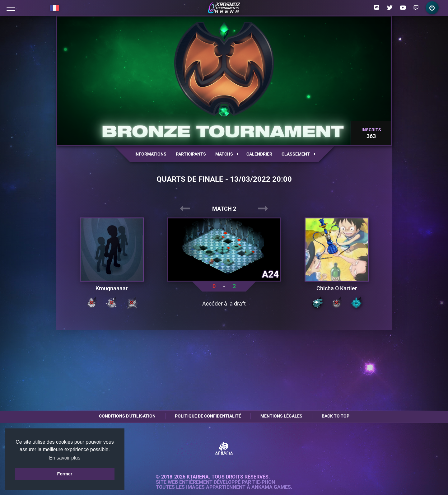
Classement (299, 154)
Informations (150, 154)
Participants (191, 154)
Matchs (227, 154)
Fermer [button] (65, 474)
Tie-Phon (264, 482)
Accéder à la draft (224, 304)
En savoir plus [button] (65, 458)
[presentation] (185, 209)
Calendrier (259, 154)
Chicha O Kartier (337, 288)
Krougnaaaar (112, 288)
